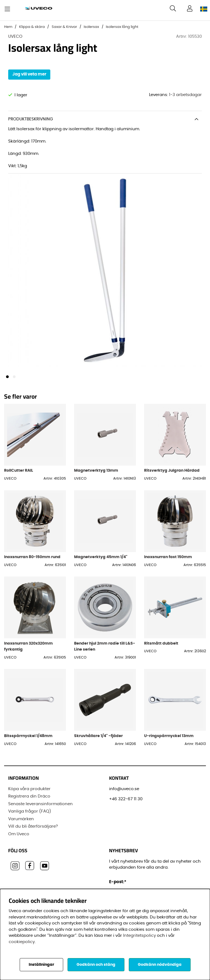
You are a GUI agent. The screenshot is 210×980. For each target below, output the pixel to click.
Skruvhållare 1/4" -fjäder (98, 740)
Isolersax (91, 27)
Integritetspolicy (139, 936)
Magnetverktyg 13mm (96, 475)
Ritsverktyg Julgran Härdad (172, 475)
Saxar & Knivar (64, 27)
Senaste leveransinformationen (40, 806)
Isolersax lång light (122, 27)
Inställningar (41, 965)
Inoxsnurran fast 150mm (168, 561)
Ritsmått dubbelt (161, 647)
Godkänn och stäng (96, 965)
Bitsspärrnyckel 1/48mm (28, 740)
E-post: (119, 884)
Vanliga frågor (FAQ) (30, 814)
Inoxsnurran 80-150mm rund (32, 561)
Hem (8, 27)
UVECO (15, 37)
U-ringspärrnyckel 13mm (169, 740)
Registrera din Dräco (29, 798)
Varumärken (21, 821)
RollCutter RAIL (19, 475)
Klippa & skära (32, 27)
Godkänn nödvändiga (160, 965)
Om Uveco (19, 836)
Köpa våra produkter (29, 791)
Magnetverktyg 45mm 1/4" (101, 561)
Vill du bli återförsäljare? (33, 829)
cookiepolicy (22, 942)
